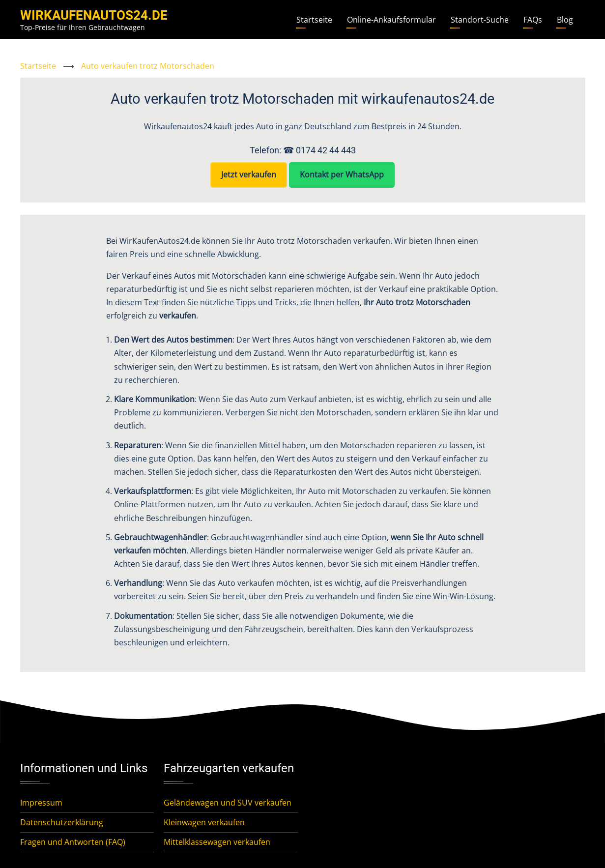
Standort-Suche (480, 20)
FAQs (533, 20)
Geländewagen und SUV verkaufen (228, 803)
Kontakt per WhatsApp (342, 174)
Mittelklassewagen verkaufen (217, 842)
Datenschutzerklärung (62, 822)
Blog (565, 20)
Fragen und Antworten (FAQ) (73, 842)
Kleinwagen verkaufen (204, 822)
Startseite (314, 20)
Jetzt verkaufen (249, 174)
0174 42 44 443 (326, 150)
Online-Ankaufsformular (391, 20)
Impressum (41, 803)
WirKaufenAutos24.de (94, 15)
